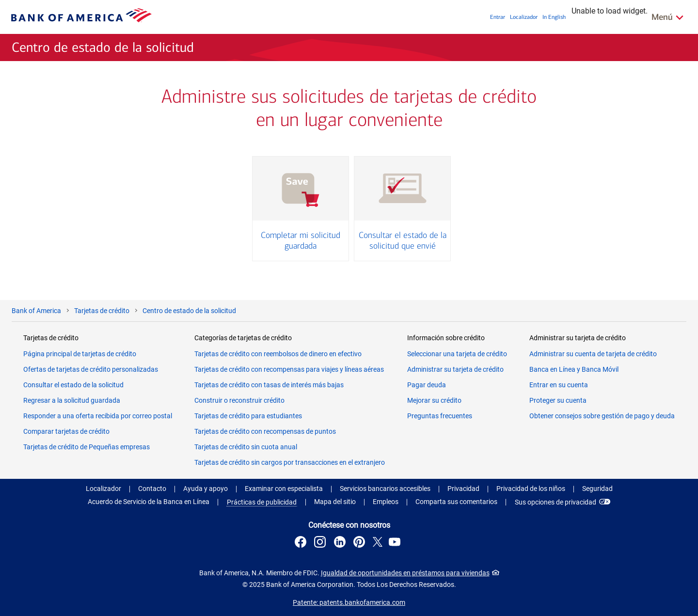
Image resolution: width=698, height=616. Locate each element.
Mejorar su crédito (434, 400)
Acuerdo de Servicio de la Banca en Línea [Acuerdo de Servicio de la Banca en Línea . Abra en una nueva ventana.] (149, 502)
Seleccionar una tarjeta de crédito (457, 354)
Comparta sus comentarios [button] (456, 502)
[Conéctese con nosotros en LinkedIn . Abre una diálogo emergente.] (341, 543)
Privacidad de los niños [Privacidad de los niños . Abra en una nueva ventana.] (531, 489)
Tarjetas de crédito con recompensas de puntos (265, 431)
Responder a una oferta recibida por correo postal (98, 416)
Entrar (498, 17)
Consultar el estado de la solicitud (73, 385)
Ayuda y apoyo (206, 489)
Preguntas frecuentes (440, 416)
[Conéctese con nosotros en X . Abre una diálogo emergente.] (378, 543)
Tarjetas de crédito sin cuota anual (246, 447)
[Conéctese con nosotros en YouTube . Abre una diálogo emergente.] (396, 543)
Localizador (524, 17)
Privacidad (463, 489)
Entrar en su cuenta (559, 385)
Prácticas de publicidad (262, 502)
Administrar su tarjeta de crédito (455, 369)
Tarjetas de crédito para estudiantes (248, 416)
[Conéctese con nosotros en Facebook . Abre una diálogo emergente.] (302, 543)
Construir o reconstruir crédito (239, 400)
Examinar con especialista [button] (284, 489)
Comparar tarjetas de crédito (66, 431)
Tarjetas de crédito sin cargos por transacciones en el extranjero (290, 462)
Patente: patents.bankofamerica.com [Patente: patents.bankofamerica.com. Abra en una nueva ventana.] (349, 602)
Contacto (152, 489)
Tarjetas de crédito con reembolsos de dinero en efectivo (278, 354)
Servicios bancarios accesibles (385, 489)
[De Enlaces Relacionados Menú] (668, 17)
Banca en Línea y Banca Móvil (574, 369)
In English (554, 17)
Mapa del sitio (335, 502)
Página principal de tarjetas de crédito (80, 354)
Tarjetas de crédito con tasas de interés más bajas (269, 385)
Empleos (386, 502)
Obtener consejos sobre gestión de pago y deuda (602, 416)
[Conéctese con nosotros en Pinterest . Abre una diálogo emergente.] (361, 543)
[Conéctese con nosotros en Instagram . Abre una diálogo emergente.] (321, 543)
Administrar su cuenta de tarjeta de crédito (593, 354)
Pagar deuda (427, 385)
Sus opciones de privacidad (555, 502)
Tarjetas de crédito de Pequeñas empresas (87, 447)
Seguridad (597, 489)
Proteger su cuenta (558, 400)
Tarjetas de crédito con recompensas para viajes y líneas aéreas (289, 369)
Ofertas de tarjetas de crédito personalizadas (91, 369)
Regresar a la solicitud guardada (72, 400)
